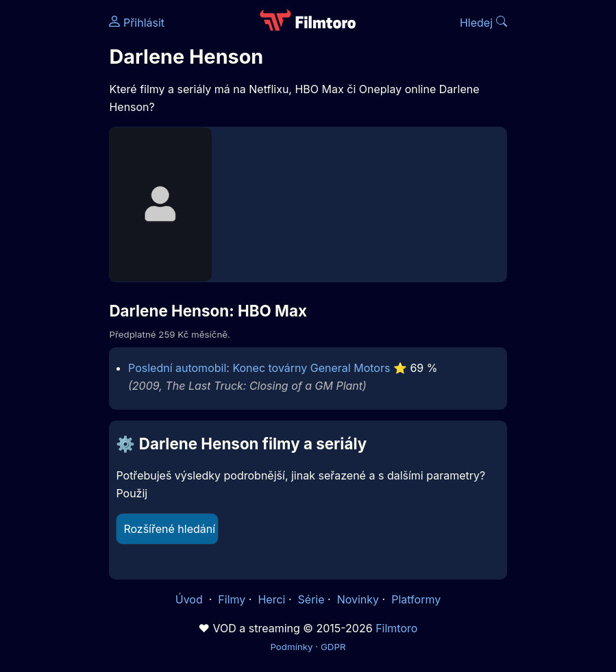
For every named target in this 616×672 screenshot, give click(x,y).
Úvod (190, 599)
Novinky (358, 599)
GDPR (333, 647)
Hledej (483, 23)
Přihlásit (137, 23)
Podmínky (291, 647)
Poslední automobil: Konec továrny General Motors (259, 368)
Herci (271, 599)
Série (311, 599)
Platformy (416, 599)
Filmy (232, 599)
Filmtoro (396, 628)
